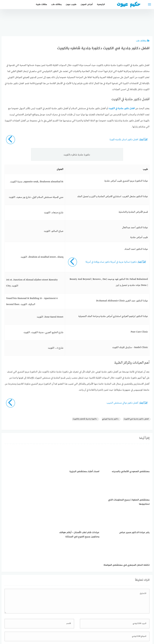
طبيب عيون (71, 4)
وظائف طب (56, 4)
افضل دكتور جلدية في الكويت (136, 419)
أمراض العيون (87, 4)
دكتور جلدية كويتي (110, 419)
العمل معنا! (70, 626)
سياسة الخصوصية (87, 626)
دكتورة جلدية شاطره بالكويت (85, 419)
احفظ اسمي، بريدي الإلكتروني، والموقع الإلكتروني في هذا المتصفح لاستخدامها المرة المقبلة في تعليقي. (99, 589)
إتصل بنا (103, 626)
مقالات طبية (41, 4)
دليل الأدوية (55, 626)
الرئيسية (101, 4)
